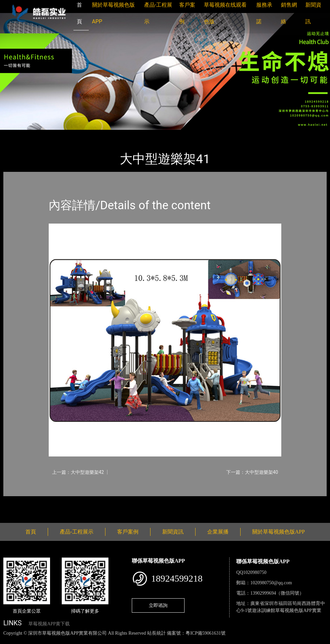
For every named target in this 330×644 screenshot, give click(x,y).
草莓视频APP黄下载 (49, 624)
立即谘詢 (158, 605)
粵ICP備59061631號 (206, 633)
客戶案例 (128, 532)
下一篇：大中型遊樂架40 (252, 472)
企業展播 (218, 532)
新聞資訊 (173, 532)
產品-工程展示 (43, 134)
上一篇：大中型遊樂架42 (78, 472)
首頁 (15, 134)
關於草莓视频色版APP (278, 532)
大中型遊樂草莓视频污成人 (97, 134)
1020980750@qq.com (271, 583)
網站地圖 (10, 640)
